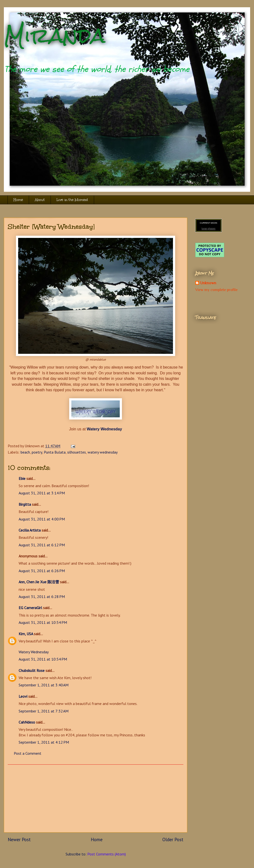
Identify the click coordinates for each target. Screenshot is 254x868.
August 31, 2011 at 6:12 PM (42, 545)
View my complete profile (216, 290)
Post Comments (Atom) (107, 854)
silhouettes (77, 452)
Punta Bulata (55, 452)
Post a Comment (28, 753)
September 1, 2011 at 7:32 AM (44, 711)
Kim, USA (26, 634)
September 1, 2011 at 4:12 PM (44, 742)
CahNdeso (27, 722)
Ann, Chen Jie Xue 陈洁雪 (39, 582)
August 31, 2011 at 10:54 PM (43, 622)
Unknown (208, 283)
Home (18, 200)
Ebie (22, 478)
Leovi (23, 696)
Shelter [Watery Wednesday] (51, 227)
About (40, 200)
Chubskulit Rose (32, 670)
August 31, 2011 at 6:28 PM (42, 597)
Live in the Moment (72, 200)
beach (25, 452)
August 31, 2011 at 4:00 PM (42, 519)
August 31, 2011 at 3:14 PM (42, 493)
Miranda (55, 36)
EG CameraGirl (30, 608)
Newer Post (19, 839)
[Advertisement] (96, 798)
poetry (37, 452)
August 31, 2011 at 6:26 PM (42, 571)
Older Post (173, 839)
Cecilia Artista (30, 530)
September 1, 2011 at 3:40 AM (44, 685)
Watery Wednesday (34, 652)
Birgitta (25, 504)
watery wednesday (103, 452)
